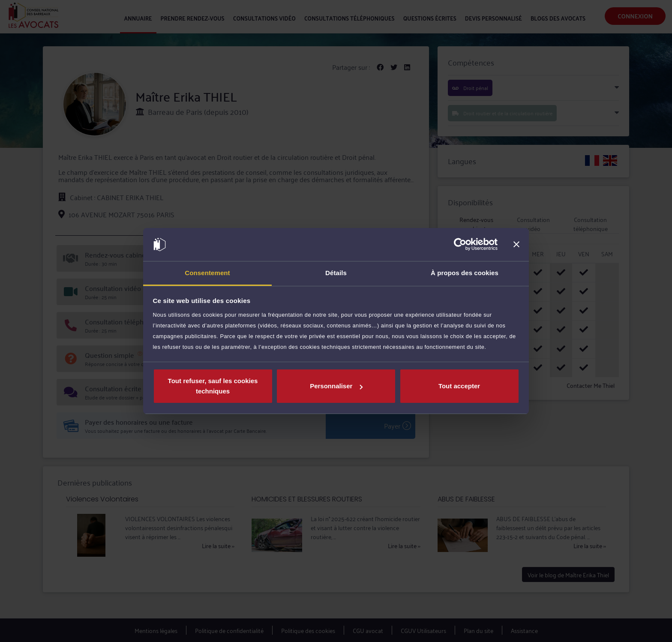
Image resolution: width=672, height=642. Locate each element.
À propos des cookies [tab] (465, 273)
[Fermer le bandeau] (516, 245)
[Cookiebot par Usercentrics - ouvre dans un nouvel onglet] (460, 245)
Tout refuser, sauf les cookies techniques (213, 386)
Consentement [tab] (207, 273)
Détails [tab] (336, 273)
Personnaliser (336, 386)
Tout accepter (459, 386)
